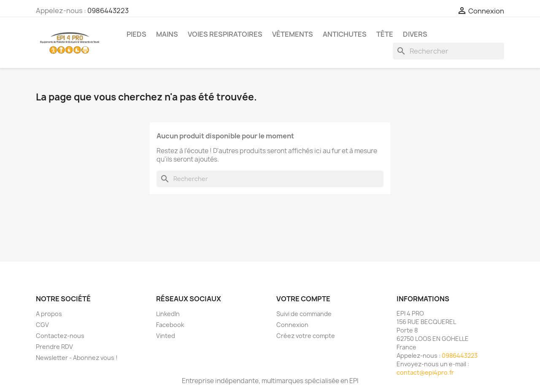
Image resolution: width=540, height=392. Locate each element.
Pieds (136, 34)
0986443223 (108, 11)
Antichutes (345, 34)
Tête (385, 34)
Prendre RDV (54, 347)
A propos (49, 314)
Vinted (166, 336)
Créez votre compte (306, 336)
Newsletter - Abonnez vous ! (77, 358)
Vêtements (293, 34)
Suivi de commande (304, 314)
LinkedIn (168, 314)
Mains (167, 34)
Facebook (170, 325)
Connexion (292, 325)
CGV (42, 325)
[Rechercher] (448, 51)
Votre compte (303, 299)
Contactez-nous (60, 336)
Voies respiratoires (225, 34)
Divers (415, 34)
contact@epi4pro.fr (425, 372)
